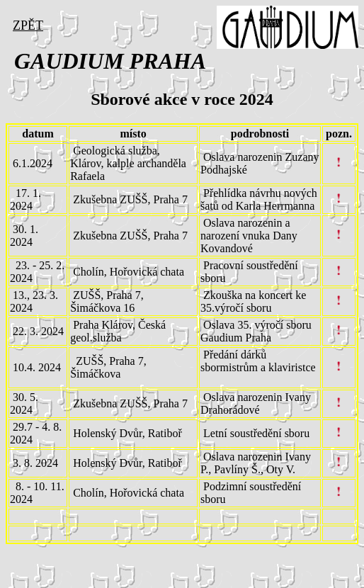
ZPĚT (28, 26)
